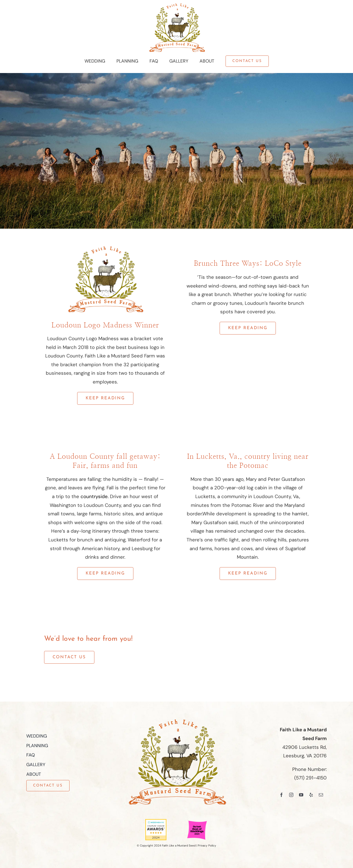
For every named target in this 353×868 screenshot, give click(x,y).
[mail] (321, 795)
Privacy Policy (207, 846)
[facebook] (281, 795)
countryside (94, 496)
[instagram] (291, 795)
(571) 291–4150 (310, 778)
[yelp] (311, 795)
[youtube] (301, 795)
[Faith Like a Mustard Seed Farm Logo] (177, 5)
